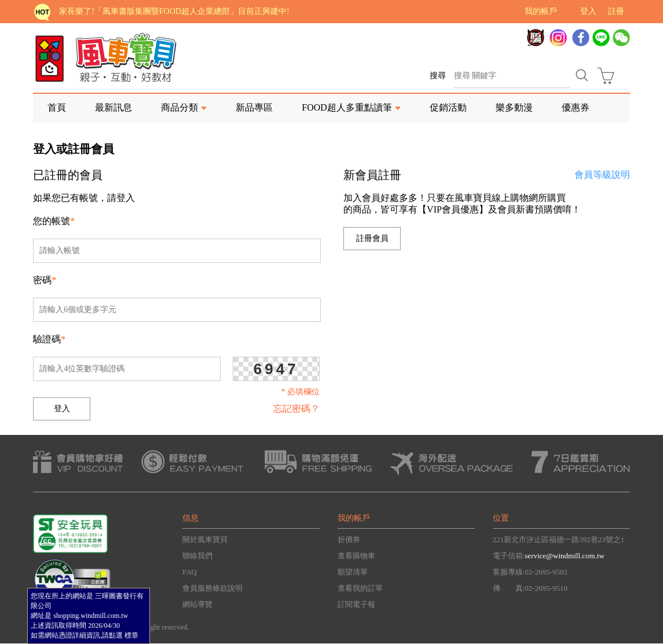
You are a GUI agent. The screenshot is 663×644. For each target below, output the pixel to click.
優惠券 (576, 107)
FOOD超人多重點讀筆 (347, 107)
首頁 (57, 107)
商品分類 (180, 107)
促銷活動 (448, 107)
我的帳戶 (541, 11)
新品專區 (254, 107)
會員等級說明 (602, 175)
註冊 (616, 11)
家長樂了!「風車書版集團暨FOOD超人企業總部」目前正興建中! (174, 11)
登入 (588, 11)
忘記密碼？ (296, 409)
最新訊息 (113, 107)
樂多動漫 (514, 107)
